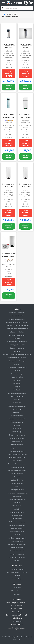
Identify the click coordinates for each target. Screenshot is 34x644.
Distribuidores (17, 579)
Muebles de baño (17, 483)
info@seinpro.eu (17, 621)
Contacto (17, 576)
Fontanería (17, 425)
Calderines (17, 371)
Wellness (17, 561)
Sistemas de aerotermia (17, 522)
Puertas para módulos (17, 490)
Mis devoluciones (17, 591)
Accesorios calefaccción (17, 313)
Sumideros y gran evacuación (17, 538)
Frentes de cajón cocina (17, 435)
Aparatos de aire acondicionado (17, 342)
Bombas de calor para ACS (17, 358)
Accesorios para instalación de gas (17, 322)
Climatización (17, 390)
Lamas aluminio (17, 461)
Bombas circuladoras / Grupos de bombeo (17, 355)
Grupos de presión (17, 448)
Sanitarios (17, 509)
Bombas (17, 351)
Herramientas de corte (17, 451)
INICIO (4, 14)
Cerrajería (17, 387)
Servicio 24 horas (17, 516)
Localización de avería (17, 467)
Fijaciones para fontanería (17, 419)
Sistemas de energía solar (17, 525)
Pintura (17, 486)
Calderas (17, 364)
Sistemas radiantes (17, 528)
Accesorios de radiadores (17, 319)
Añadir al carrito (9, 87)
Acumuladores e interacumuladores (17, 329)
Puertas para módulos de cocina (17, 493)
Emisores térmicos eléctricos (17, 406)
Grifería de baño (17, 441)
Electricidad (17, 403)
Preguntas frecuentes (17, 569)
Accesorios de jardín (17, 316)
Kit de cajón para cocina (17, 458)
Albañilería (17, 338)
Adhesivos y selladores (17, 332)
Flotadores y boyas (17, 422)
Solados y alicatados (17, 532)
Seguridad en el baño (17, 512)
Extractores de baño (17, 416)
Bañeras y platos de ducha (17, 345)
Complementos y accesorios (17, 393)
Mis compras (17, 588)
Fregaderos (17, 429)
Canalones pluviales (17, 377)
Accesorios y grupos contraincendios (17, 326)
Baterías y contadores (17, 348)
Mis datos (17, 594)
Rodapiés (17, 503)
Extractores (17, 412)
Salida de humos (17, 506)
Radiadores (17, 496)
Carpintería (17, 380)
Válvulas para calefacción (17, 557)
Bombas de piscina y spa (17, 361)
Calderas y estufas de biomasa (17, 367)
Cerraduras (17, 383)
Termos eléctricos (17, 541)
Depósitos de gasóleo (17, 396)
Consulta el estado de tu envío (17, 572)
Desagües (17, 400)
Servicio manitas (17, 519)
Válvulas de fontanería (17, 554)
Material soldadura (17, 474)
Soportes (17, 535)
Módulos (17, 477)
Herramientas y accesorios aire (17, 454)
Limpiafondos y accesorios (17, 464)
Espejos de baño (17, 409)
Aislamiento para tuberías (17, 335)
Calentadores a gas (17, 374)
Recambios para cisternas (17, 499)
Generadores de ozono (17, 438)
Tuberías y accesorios (17, 551)
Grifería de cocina (17, 445)
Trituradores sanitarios (17, 548)
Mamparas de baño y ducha (17, 470)
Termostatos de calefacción (17, 544)
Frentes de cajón (17, 432)
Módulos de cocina (17, 480)
